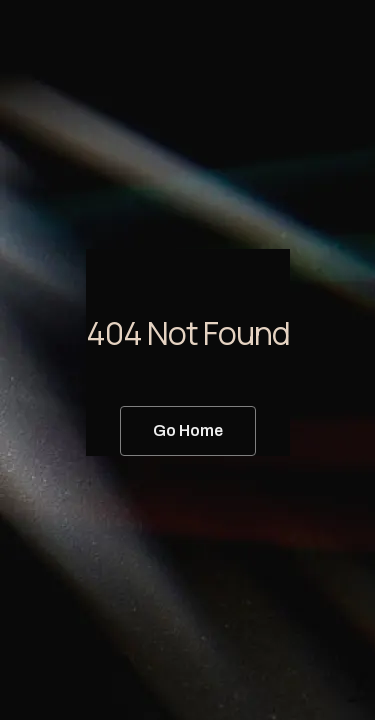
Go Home (188, 430)
